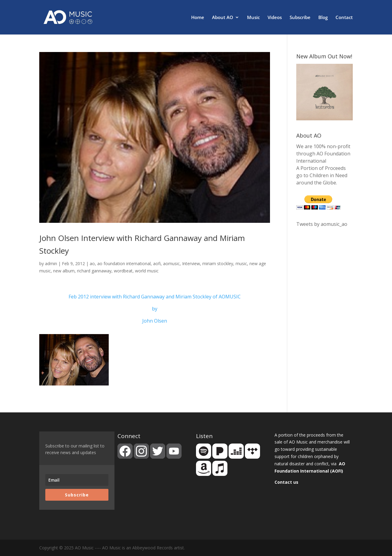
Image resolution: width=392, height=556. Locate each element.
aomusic (171, 263)
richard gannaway (94, 271)
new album (64, 271)
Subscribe (300, 18)
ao (92, 263)
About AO (223, 18)
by (155, 309)
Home (198, 18)
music (241, 263)
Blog (323, 18)
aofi (157, 263)
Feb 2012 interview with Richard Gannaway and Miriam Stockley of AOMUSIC (155, 297)
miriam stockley (218, 263)
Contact (344, 18)
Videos (275, 18)
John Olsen (155, 321)
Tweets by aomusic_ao (322, 224)
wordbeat (123, 271)
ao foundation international (124, 263)
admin (51, 263)
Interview (191, 263)
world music (147, 271)
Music (253, 18)
